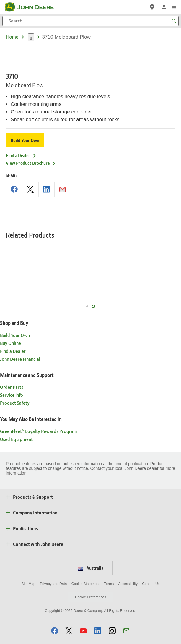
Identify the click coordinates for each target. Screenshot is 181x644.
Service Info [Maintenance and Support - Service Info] (12, 383)
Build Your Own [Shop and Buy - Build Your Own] (15, 323)
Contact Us (151, 572)
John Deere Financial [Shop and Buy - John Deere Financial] (20, 347)
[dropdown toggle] (31, 37)
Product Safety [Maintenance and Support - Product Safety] (15, 391)
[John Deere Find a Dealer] (152, 7)
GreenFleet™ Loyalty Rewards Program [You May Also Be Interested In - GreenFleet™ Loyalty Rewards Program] (39, 419)
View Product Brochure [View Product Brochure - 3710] (31, 151)
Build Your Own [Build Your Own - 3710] (25, 129)
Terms (109, 572)
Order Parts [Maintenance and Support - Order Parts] (12, 375)
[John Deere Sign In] (164, 7)
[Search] (90, 21)
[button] (55, 619)
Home (12, 37)
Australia (91, 556)
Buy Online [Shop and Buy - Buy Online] (10, 331)
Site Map (28, 572)
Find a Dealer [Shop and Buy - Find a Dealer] (13, 339)
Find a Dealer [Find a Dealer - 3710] (21, 144)
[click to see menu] (174, 7)
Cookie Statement (85, 572)
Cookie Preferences (90, 585)
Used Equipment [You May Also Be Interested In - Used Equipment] (16, 427)
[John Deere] (33, 7)
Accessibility (128, 572)
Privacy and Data (53, 572)
